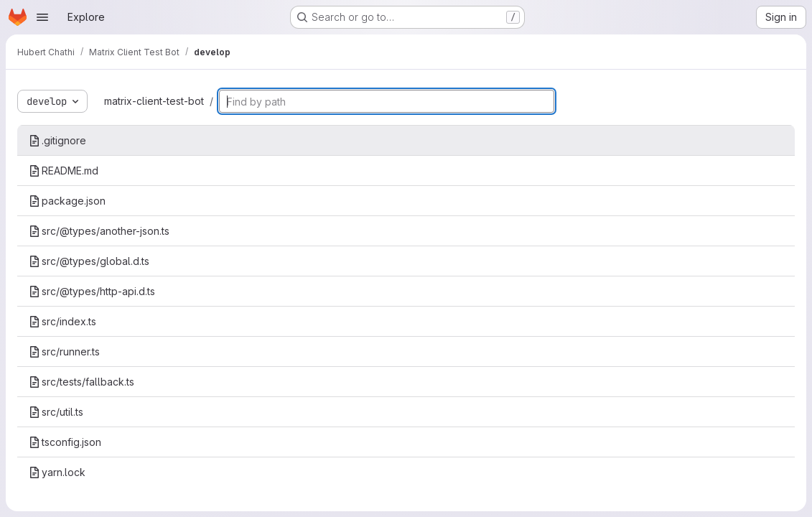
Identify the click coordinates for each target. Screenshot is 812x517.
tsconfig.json (65, 442)
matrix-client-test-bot (154, 101)
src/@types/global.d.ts (89, 261)
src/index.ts (62, 321)
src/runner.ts (64, 351)
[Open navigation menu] (42, 17)
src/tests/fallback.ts (81, 382)
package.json (67, 201)
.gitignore (57, 140)
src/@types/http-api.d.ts (92, 291)
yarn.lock (57, 472)
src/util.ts (56, 412)
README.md (64, 171)
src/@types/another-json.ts (99, 231)
